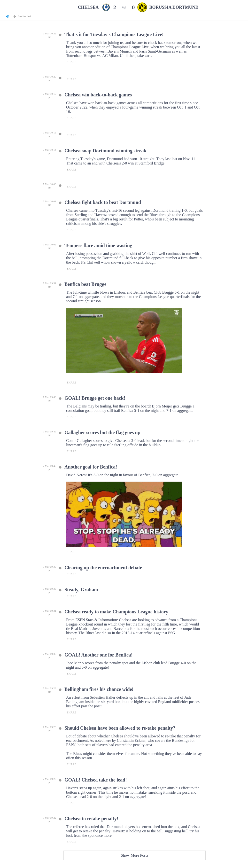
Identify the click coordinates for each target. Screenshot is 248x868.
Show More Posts (135, 855)
